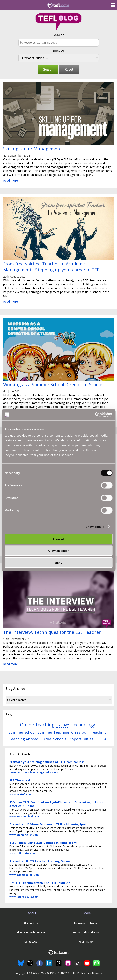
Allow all (58, 539)
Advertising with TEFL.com (31, 932)
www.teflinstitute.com (24, 897)
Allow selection (58, 551)
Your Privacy (86, 942)
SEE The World (20, 780)
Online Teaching (37, 725)
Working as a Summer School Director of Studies (54, 384)
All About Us (31, 923)
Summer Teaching (53, 732)
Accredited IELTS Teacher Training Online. (40, 861)
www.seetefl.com (21, 794)
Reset (69, 69)
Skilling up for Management (33, 149)
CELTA (101, 739)
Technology (83, 725)
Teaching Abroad (24, 739)
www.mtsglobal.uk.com (25, 875)
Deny (58, 562)
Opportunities (81, 739)
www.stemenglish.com (24, 835)
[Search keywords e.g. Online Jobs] (59, 43)
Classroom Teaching (89, 732)
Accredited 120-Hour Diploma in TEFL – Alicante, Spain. (49, 824)
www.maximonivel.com (24, 816)
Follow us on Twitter (86, 923)
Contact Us (31, 942)
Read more (10, 180)
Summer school (22, 732)
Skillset (63, 725)
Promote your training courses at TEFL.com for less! (47, 762)
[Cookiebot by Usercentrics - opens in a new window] (95, 415)
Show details (95, 527)
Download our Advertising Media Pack (34, 772)
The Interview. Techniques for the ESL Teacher (52, 632)
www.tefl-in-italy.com (23, 853)
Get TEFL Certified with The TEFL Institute (40, 883)
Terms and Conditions (86, 932)
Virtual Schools (53, 739)
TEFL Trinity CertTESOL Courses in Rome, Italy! (43, 843)
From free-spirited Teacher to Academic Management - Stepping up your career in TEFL (52, 267)
